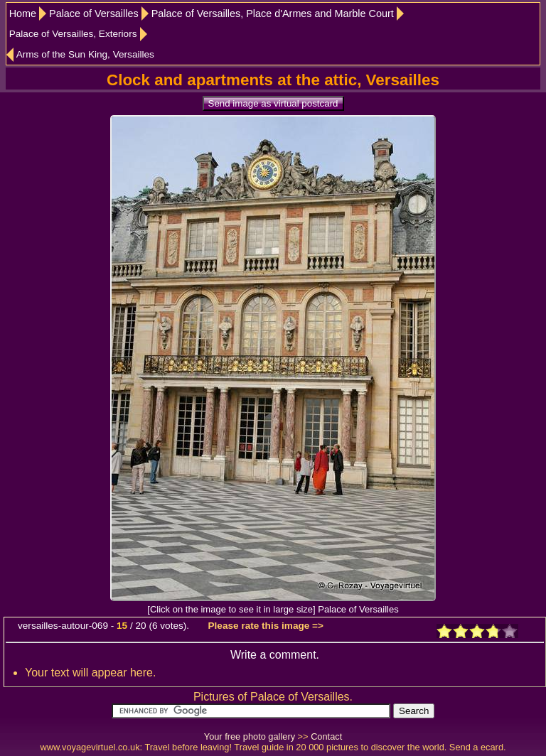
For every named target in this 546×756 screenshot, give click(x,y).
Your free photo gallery (250, 736)
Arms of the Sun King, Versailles (85, 54)
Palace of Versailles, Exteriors (73, 34)
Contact (326, 736)
